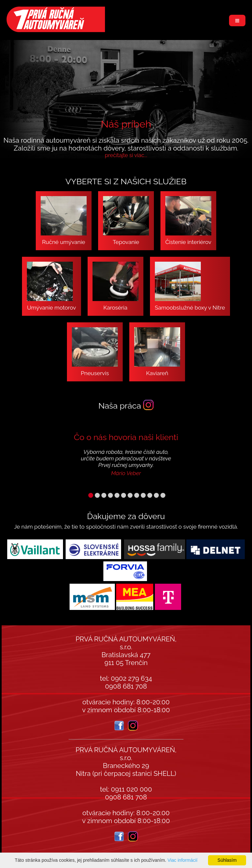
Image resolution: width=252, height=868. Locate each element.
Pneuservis (95, 352)
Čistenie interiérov (188, 221)
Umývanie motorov (51, 286)
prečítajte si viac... (126, 155)
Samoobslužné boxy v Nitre (190, 286)
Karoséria (115, 286)
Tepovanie (126, 221)
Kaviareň (157, 352)
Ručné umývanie (64, 221)
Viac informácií (182, 860)
